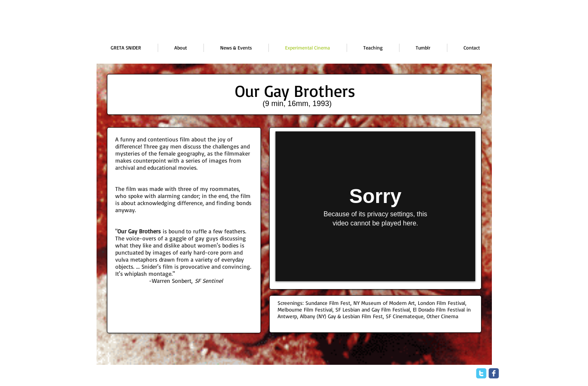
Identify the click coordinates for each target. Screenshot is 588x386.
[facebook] (494, 373)
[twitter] (481, 373)
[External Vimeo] (375, 206)
